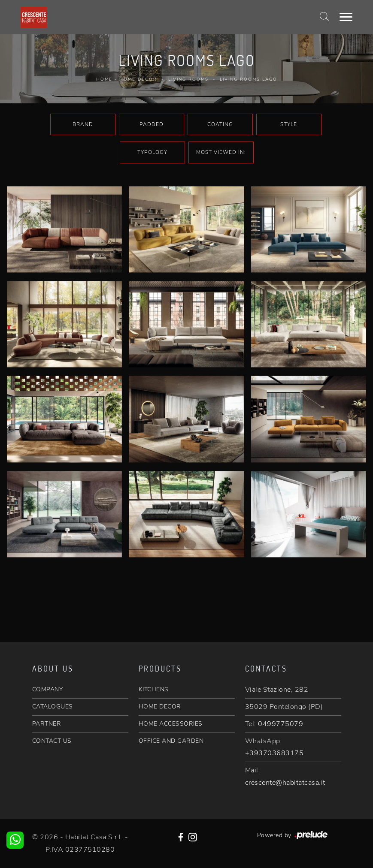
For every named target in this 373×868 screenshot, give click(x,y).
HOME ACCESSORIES (171, 724)
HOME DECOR (160, 707)
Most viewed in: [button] (221, 152)
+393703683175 (274, 753)
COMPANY (48, 689)
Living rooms (188, 79)
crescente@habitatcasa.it (285, 783)
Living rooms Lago (249, 79)
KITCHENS (154, 689)
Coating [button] (220, 124)
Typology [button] (152, 152)
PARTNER (47, 724)
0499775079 (281, 724)
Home (104, 79)
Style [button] (289, 124)
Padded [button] (152, 124)
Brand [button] (83, 124)
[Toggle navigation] (346, 17)
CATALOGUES (53, 707)
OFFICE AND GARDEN (171, 741)
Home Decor (138, 79)
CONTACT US (52, 741)
